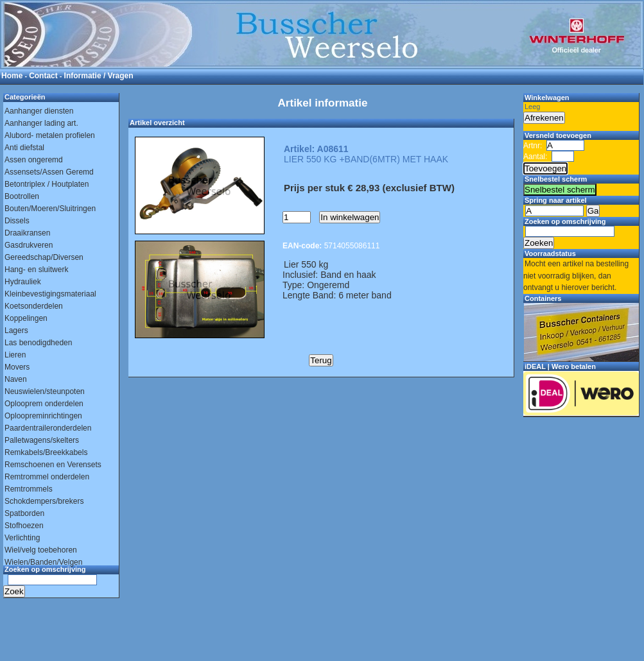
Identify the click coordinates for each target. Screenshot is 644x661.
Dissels (17, 221)
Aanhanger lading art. (41, 123)
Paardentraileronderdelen (48, 428)
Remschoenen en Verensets (53, 465)
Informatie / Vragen (99, 76)
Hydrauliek (23, 282)
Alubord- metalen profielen (50, 135)
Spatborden (24, 513)
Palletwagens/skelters (42, 440)
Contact (43, 76)
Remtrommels (29, 489)
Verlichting (22, 538)
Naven (16, 379)
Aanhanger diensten (39, 111)
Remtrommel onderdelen (47, 477)
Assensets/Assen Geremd (49, 172)
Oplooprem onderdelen (44, 404)
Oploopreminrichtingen (43, 416)
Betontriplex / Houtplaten (47, 184)
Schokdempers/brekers (44, 501)
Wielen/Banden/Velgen (43, 562)
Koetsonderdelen (34, 306)
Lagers (16, 330)
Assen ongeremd (34, 160)
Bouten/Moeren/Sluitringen (50, 209)
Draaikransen (27, 233)
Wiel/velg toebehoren (41, 550)
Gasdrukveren (29, 245)
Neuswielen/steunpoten (45, 391)
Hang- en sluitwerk (36, 270)
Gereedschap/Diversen (44, 257)
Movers (17, 367)
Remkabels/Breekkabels (46, 452)
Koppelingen (26, 318)
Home (12, 76)
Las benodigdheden (38, 343)
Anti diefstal (24, 148)
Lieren (15, 355)
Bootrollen (22, 196)
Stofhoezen (24, 526)
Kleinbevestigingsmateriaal (50, 294)
